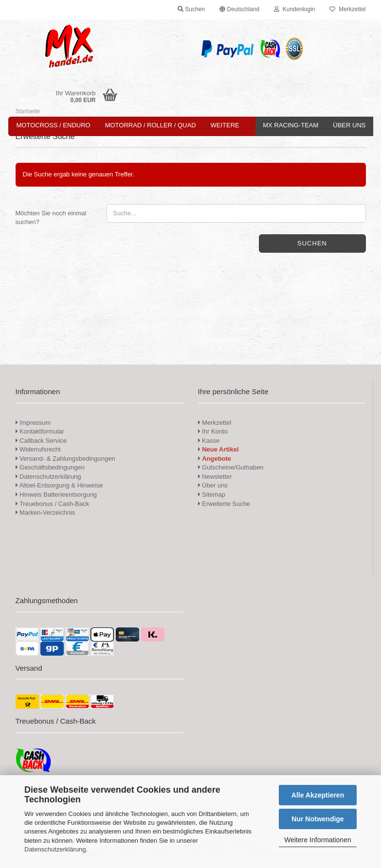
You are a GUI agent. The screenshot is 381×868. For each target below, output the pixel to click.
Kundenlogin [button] (294, 9)
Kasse (209, 441)
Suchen (312, 243)
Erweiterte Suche (224, 504)
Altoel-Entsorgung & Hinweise (59, 485)
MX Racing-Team (290, 125)
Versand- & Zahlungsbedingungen (65, 459)
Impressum (35, 423)
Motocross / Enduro (54, 125)
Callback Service (41, 441)
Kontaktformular (40, 431)
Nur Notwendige (317, 819)
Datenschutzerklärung (55, 849)
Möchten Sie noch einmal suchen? (51, 218)
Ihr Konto (213, 431)
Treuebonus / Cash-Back (53, 504)
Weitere (225, 125)
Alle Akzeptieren (318, 795)
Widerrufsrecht (38, 449)
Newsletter (215, 477)
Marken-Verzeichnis (45, 512)
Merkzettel (347, 9)
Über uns (349, 125)
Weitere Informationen (317, 840)
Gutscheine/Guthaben (231, 467)
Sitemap (212, 495)
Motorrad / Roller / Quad (151, 125)
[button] (239, 10)
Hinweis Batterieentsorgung (56, 495)
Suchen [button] (191, 9)
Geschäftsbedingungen (50, 467)
